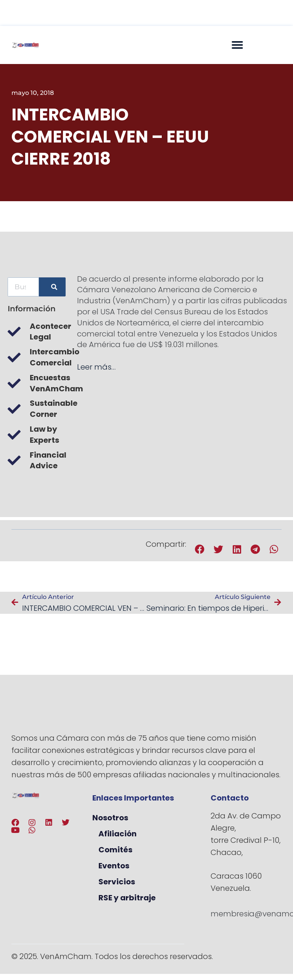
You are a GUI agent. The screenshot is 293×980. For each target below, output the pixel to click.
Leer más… (96, 367)
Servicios (117, 882)
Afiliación (118, 834)
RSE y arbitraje (127, 898)
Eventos (114, 866)
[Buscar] (52, 287)
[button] (237, 45)
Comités (115, 850)
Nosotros (110, 818)
